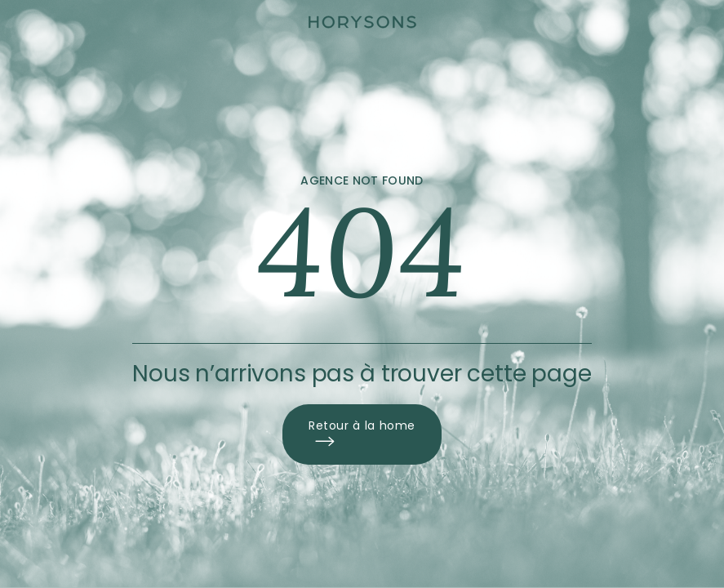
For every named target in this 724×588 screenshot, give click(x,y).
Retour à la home (362, 434)
